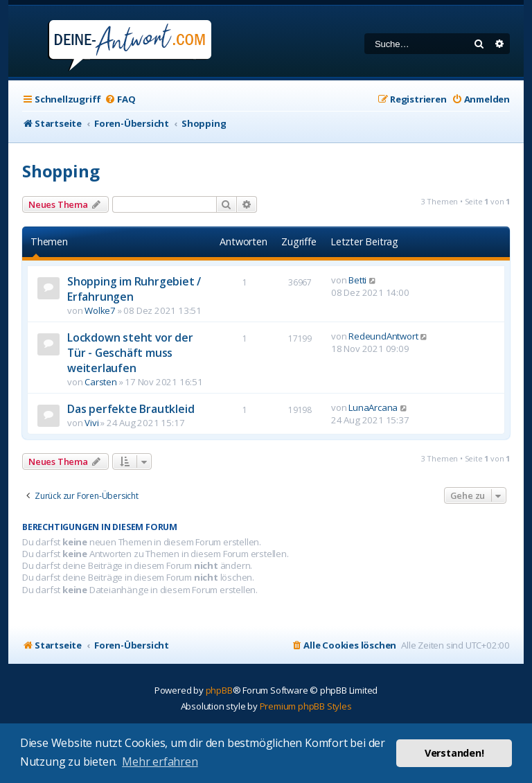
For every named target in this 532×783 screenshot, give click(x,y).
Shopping (61, 171)
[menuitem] (120, 99)
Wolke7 (100, 310)
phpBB (219, 690)
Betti (357, 280)
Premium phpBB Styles (306, 706)
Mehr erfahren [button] (160, 762)
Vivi (91, 423)
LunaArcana (373, 407)
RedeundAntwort (383, 336)
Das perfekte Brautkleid (131, 409)
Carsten (101, 382)
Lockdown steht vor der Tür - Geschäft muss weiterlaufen (130, 353)
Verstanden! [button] (454, 753)
